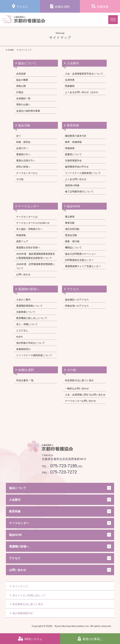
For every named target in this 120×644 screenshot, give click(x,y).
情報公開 (21, 86)
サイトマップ (19, 586)
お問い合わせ (23, 274)
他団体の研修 (72, 185)
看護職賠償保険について (29, 306)
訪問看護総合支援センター (79, 260)
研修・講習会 (23, 142)
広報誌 (20, 92)
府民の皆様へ (23, 167)
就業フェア (22, 241)
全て (19, 136)
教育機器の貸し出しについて (32, 318)
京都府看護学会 (73, 160)
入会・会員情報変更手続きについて (84, 74)
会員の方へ (22, 148)
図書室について (73, 154)
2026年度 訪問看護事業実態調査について (36, 266)
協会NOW (74, 206)
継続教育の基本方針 (76, 136)
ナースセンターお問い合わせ (81, 401)
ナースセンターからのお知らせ (33, 223)
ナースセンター (29, 206)
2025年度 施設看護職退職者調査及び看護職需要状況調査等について (36, 256)
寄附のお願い (23, 104)
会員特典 (70, 80)
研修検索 (70, 148)
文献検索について (26, 312)
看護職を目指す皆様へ (28, 247)
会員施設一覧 (23, 98)
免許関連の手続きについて (31, 343)
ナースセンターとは (27, 217)
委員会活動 (71, 235)
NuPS (19, 337)
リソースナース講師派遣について (83, 173)
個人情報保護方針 (21, 613)
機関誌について (73, 247)
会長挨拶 (21, 74)
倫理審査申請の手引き (77, 167)
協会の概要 (22, 80)
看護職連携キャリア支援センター (83, 266)
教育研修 (73, 125)
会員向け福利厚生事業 (28, 111)
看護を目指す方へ (26, 160)
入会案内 (73, 63)
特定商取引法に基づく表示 (79, 380)
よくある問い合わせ (76, 179)
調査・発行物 (72, 241)
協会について (27, 63)
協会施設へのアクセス (77, 300)
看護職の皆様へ (29, 289)
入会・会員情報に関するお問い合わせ (85, 395)
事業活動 (70, 223)
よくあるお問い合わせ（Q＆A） (82, 92)
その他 (20, 179)
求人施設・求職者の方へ (29, 229)
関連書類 (70, 86)
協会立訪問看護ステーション (81, 254)
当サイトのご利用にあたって (28, 595)
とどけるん (22, 330)
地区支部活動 (72, 229)
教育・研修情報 (73, 142)
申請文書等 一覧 (25, 380)
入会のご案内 (23, 300)
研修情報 (21, 235)
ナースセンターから (27, 173)
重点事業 (70, 217)
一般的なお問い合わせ (77, 388)
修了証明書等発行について (79, 191)
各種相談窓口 (23, 349)
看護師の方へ (23, 154)
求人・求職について (27, 324)
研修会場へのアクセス (77, 306)
